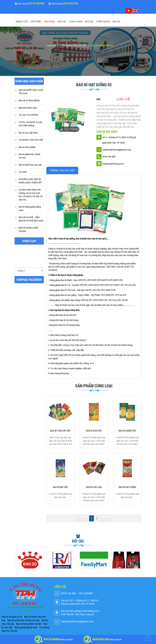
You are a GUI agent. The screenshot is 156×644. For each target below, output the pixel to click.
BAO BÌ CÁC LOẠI (94, 487)
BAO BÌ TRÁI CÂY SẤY (60, 431)
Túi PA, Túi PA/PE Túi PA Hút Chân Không (30, 124)
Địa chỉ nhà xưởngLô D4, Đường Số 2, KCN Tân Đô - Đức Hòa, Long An (80, 613)
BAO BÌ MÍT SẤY (60, 487)
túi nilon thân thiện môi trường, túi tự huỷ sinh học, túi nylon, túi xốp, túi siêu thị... (31, 195)
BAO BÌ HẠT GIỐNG (127, 487)
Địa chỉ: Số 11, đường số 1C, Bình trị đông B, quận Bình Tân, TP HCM (80, 602)
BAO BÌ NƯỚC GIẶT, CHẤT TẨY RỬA (31, 92)
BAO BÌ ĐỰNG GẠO (28, 108)
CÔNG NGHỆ (75, 21)
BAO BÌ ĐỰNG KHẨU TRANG (28, 230)
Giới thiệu (36, 21)
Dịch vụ (62, 21)
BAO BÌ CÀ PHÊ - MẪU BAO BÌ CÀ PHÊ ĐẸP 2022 (31, 219)
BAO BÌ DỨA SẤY (94, 431)
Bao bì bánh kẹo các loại (30, 165)
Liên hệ (116, 21)
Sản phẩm (49, 21)
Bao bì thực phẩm (27, 147)
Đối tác (89, 21)
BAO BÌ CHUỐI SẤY (127, 431)
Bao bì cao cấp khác (28, 133)
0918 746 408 (68, 593)
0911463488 (86, 593)
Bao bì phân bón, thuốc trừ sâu (30, 156)
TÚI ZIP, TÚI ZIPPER (28, 115)
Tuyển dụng (103, 21)
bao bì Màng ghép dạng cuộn (30, 209)
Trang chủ (22, 21)
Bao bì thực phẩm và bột (29, 624)
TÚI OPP (23, 172)
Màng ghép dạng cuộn (26, 627)
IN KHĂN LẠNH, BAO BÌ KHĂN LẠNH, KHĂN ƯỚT (30, 181)
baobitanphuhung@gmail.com (77, 622)
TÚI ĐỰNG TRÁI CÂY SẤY (74, 46)
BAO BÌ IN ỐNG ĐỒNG (29, 101)
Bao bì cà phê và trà (12, 617)
